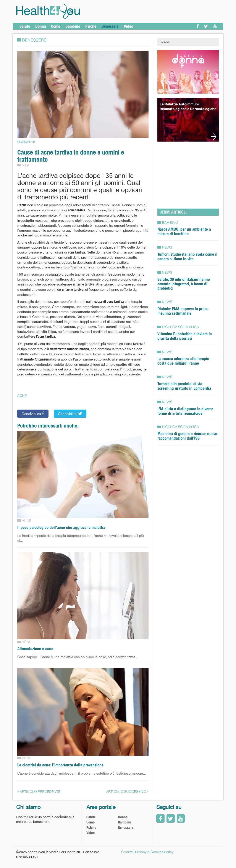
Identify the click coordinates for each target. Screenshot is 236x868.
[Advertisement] (188, 173)
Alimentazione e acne (35, 649)
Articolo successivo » (127, 791)
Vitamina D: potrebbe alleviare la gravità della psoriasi (185, 336)
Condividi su (33, 414)
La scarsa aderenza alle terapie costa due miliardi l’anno (183, 361)
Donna (41, 26)
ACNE (22, 396)
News (167, 247)
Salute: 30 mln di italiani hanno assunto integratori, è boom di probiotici (184, 284)
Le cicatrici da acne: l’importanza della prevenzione (60, 765)
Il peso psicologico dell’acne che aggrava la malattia (61, 527)
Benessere (110, 26)
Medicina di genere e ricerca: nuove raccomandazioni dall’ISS (187, 436)
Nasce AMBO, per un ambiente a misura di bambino (184, 231)
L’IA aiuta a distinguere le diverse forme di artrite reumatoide (185, 411)
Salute (25, 26)
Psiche (91, 26)
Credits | (128, 852)
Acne (25, 165)
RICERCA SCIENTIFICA (180, 327)
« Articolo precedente (39, 791)
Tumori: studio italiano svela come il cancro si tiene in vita (187, 256)
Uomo (56, 26)
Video (129, 26)
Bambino (73, 26)
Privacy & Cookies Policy (154, 852)
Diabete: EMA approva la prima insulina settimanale (183, 311)
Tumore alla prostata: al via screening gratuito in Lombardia (184, 386)
